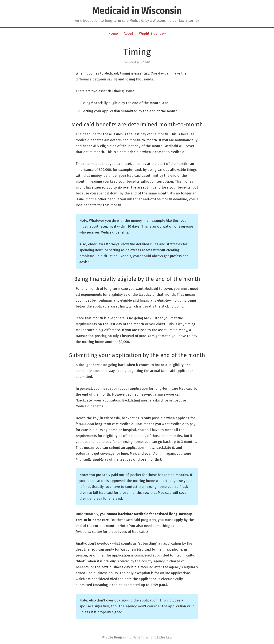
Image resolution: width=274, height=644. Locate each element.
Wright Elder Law (152, 34)
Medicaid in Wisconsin (137, 11)
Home (113, 34)
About (128, 34)
